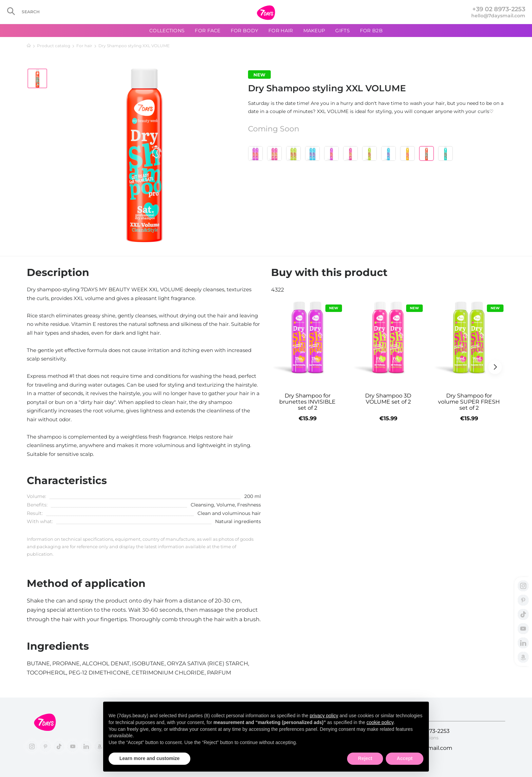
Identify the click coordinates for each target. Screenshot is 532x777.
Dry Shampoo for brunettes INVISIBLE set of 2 (307, 402)
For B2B (371, 31)
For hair (84, 46)
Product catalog (54, 46)
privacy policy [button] (324, 716)
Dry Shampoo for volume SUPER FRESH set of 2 (469, 402)
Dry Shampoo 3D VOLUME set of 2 (388, 399)
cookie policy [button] (380, 722)
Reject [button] (365, 758)
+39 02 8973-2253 (499, 9)
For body (244, 31)
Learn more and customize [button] (149, 758)
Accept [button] (405, 758)
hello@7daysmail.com (498, 16)
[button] (495, 367)
